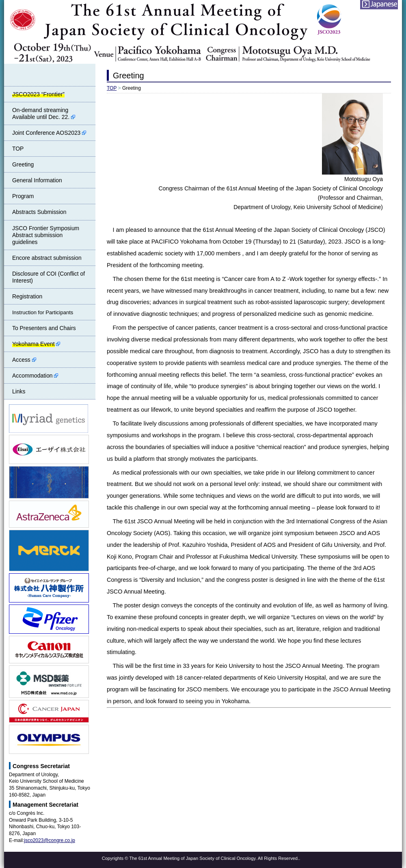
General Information (37, 180)
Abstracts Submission (39, 212)
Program (23, 196)
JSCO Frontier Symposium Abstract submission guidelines (46, 235)
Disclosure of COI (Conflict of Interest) (49, 277)
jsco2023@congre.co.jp (50, 840)
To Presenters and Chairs (44, 328)
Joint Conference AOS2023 (49, 133)
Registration (27, 296)
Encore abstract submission (47, 258)
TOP (112, 88)
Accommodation (35, 376)
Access (24, 360)
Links (19, 391)
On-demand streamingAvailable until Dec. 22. (44, 113)
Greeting (23, 164)
